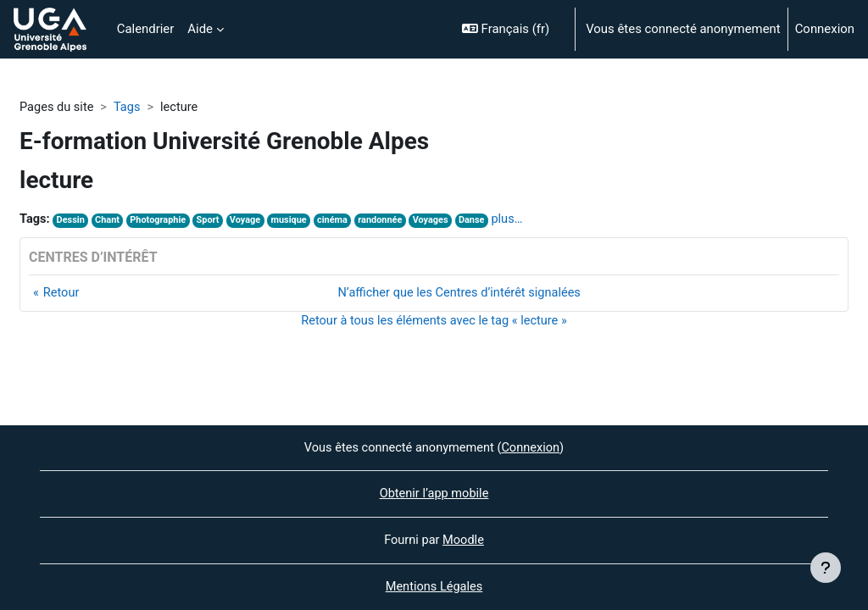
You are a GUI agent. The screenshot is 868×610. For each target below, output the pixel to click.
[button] (511, 29)
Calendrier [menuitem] (146, 29)
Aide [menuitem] (200, 29)
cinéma (340, 221)
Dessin (72, 221)
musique (295, 221)
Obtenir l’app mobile (434, 493)
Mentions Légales (434, 587)
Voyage (250, 221)
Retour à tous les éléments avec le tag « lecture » (434, 322)
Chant (109, 221)
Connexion (825, 29)
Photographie (162, 221)
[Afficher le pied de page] (826, 568)
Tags (129, 108)
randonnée (389, 221)
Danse (483, 221)
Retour (62, 294)
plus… (520, 219)
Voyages (441, 221)
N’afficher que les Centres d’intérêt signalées (460, 294)
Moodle (464, 540)
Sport (213, 221)
